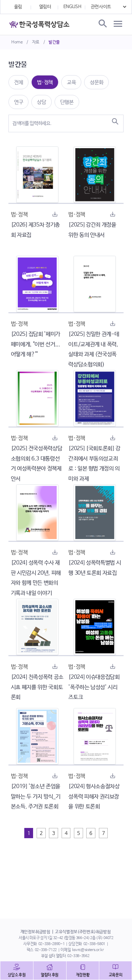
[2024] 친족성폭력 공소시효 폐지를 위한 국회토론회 (37, 687)
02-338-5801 (94, 944)
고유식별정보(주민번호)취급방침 (83, 932)
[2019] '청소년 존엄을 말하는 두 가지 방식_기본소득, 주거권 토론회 (36, 797)
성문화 (96, 82)
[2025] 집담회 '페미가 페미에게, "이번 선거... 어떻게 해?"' (36, 344)
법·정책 (45, 82)
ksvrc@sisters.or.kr (88, 950)
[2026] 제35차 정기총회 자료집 (35, 230)
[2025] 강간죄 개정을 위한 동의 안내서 (92, 230)
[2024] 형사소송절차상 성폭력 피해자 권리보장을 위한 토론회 (94, 797)
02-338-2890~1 (51, 944)
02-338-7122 (46, 950)
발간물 (54, 42)
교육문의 (116, 975)
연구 (18, 102)
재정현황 (83, 975)
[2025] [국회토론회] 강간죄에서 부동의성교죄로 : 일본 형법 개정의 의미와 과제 (94, 464)
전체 (18, 82)
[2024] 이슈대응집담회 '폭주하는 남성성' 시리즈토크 (94, 687)
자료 (36, 42)
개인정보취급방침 (35, 932)
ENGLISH (72, 7)
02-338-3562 (78, 956)
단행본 (67, 102)
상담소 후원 (17, 975)
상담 (41, 102)
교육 (71, 82)
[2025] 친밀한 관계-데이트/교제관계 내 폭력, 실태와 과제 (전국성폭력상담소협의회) (94, 349)
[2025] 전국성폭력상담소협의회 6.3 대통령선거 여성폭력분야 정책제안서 (36, 464)
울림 (18, 7)
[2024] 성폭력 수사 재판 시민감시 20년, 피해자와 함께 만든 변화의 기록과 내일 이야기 (36, 578)
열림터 (45, 7)
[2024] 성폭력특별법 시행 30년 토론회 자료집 (95, 568)
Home (17, 42)
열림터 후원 (50, 975)
